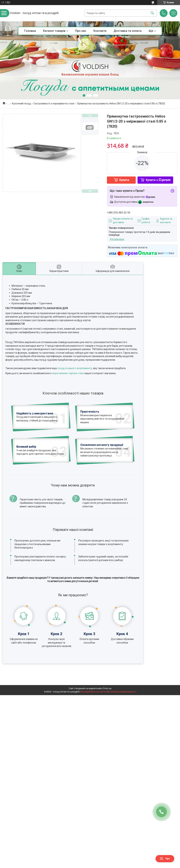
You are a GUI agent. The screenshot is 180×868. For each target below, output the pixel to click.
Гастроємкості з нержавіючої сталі (54, 104)
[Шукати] (152, 13)
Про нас (81, 31)
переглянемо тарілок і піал (68, 373)
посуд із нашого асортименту (75, 368)
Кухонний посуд (22, 104)
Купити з (158, 180)
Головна (30, 31)
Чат (165, 859)
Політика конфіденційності (122, 692)
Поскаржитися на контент (94, 692)
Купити (124, 180)
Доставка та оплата (128, 31)
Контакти (100, 31)
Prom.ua (107, 688)
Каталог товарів (54, 31)
